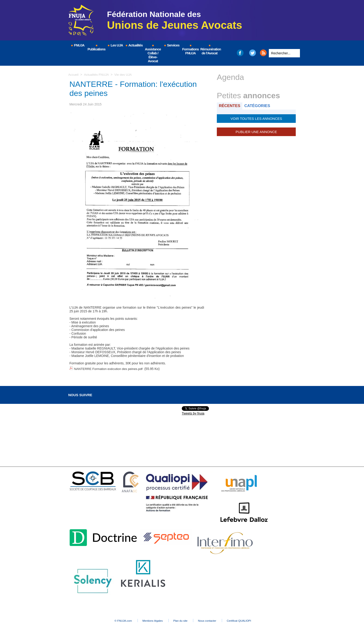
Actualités (134, 45)
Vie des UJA (124, 75)
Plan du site (181, 620)
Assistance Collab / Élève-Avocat (153, 54)
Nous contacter (211, 620)
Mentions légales (149, 620)
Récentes (230, 106)
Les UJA (115, 45)
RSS (263, 53)
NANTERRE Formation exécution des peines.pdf (109, 369)
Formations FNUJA (191, 50)
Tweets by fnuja (193, 413)
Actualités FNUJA (97, 75)
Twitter (253, 53)
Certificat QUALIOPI (246, 620)
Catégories (258, 106)
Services (172, 45)
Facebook (240, 53)
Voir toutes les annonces (256, 118)
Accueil (73, 75)
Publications (96, 48)
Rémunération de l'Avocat (210, 50)
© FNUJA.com (117, 620)
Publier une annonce (256, 131)
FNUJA (78, 45)
